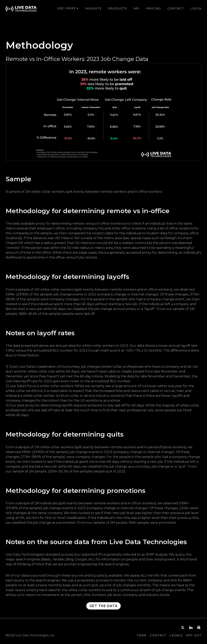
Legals (176, 635)
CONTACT (176, 8)
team (142, 635)
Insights (93, 8)
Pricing (154, 8)
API (137, 8)
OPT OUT (194, 635)
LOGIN (196, 8)
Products (118, 8)
